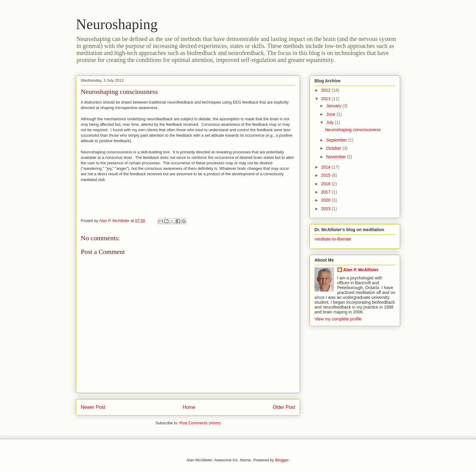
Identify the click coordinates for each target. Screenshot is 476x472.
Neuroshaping (117, 24)
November (336, 157)
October (334, 148)
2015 (326, 175)
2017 (326, 192)
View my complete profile (338, 319)
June (331, 114)
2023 (326, 209)
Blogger (282, 460)
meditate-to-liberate (333, 239)
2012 (326, 90)
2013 (326, 99)
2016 (326, 184)
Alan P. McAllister (361, 270)
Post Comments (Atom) (200, 423)
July (330, 122)
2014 (326, 167)
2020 (326, 200)
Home (189, 407)
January (334, 106)
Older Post (284, 407)
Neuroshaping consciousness (353, 130)
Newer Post (93, 407)
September (337, 140)
